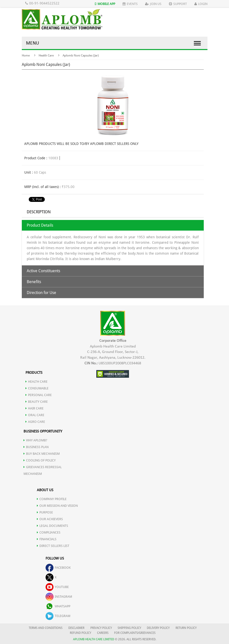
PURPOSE (45, 512)
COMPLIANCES (49, 532)
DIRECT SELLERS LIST (53, 546)
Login (201, 4)
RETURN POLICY (186, 628)
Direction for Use (41, 293)
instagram (59, 597)
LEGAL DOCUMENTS (52, 526)
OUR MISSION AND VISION (57, 506)
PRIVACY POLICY (101, 628)
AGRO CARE (35, 422)
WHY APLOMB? (35, 440)
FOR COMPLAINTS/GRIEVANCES (135, 633)
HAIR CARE (35, 408)
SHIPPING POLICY (130, 628)
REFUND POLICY (80, 633)
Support (178, 4)
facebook (58, 568)
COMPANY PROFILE (52, 499)
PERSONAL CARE (39, 395)
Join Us (153, 4)
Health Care (46, 55)
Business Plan (36, 447)
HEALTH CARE (37, 382)
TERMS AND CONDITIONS (46, 628)
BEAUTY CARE (37, 402)
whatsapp (58, 606)
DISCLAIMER (76, 628)
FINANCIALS (47, 539)
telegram (58, 616)
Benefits (34, 282)
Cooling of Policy (40, 460)
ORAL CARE (35, 415)
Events (130, 4)
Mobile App (105, 4)
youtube (57, 587)
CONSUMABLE (37, 388)
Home (26, 55)
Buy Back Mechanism (42, 454)
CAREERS (103, 633)
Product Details (40, 225)
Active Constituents (43, 271)
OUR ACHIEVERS (50, 519)
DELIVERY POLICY (158, 628)
